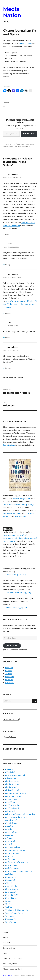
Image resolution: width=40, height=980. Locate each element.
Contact (7, 943)
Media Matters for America (17, 862)
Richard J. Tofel (12, 895)
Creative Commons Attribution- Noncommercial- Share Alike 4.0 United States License (20, 538)
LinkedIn (9, 679)
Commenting (9, 948)
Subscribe (29, 134)
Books (6, 953)
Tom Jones (10, 916)
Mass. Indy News (10, 964)
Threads (9, 673)
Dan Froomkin (11, 799)
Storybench (10, 901)
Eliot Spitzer (16, 146)
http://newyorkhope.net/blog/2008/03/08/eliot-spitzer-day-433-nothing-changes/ (20, 304)
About (6, 938)
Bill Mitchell (10, 772)
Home (6, 932)
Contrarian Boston (13, 796)
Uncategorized (22, 144)
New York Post (25, 146)
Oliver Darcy (10, 883)
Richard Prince (11, 898)
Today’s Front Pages (14, 913)
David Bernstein (12, 805)
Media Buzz (10, 859)
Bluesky (9, 670)
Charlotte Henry (12, 784)
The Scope (10, 904)
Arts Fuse (9, 769)
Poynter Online (12, 892)
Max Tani (9, 856)
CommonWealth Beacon (15, 793)
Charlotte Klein (12, 787)
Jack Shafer (10, 829)
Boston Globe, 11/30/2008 (16, 608)
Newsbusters (11, 877)
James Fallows (11, 832)
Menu (7, 22)
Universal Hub (11, 919)
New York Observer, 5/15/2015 (18, 593)
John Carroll (10, 841)
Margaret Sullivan (13, 847)
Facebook (9, 667)
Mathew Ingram (12, 853)
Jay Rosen (9, 835)
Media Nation (12, 12)
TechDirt (9, 907)
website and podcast (21, 499)
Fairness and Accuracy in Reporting (20, 814)
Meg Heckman (11, 865)
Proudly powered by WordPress (25, 976)
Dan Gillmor (10, 802)
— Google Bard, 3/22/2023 (14, 575)
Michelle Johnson (13, 868)
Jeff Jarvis (9, 838)
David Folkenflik (12, 808)
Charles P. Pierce (12, 781)
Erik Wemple (11, 811)
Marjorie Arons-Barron (15, 850)
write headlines (25, 44)
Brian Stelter (11, 778)
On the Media (11, 886)
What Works (10, 922)
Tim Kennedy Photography (17, 910)
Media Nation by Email (13, 969)
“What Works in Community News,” (18, 505)
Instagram (10, 682)
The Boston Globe (23, 517)
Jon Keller (9, 844)
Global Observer (12, 823)
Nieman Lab (10, 880)
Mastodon (10, 676)
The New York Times (12, 514)
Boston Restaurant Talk (15, 775)
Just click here (9, 445)
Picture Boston (11, 889)
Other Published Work (13, 959)
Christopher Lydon (13, 790)
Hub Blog (9, 826)
